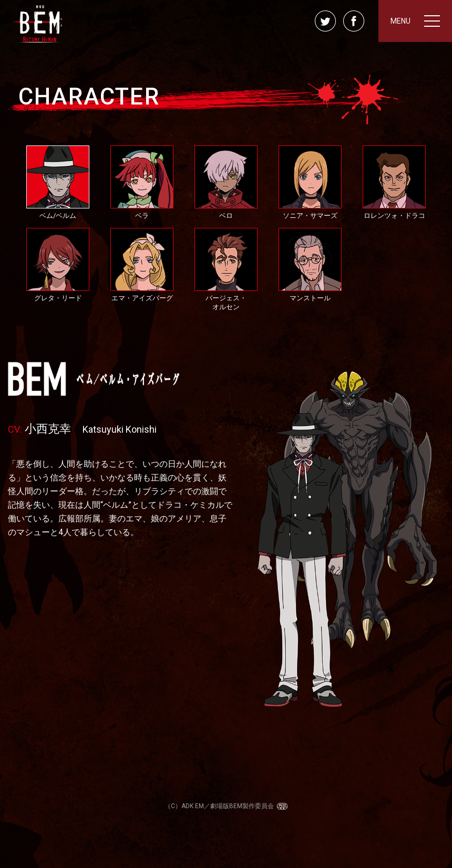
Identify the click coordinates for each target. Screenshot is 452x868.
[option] (226, 539)
